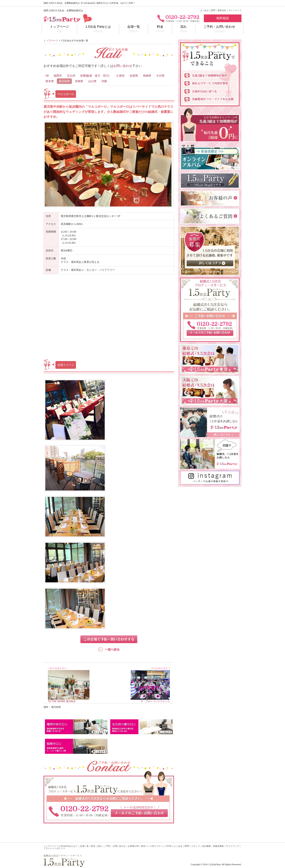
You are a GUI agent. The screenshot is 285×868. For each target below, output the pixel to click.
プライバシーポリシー (54, 848)
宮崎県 (79, 81)
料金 (160, 29)
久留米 (121, 76)
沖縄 (104, 81)
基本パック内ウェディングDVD (156, 846)
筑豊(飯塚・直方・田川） (96, 76)
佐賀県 (134, 76)
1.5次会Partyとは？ (68, 846)
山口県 (92, 81)
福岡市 (58, 76)
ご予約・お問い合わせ (219, 29)
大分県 (160, 76)
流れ (183, 29)
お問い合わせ (123, 66)
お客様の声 (133, 846)
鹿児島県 (64, 81)
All (47, 76)
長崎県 (147, 76)
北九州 (71, 76)
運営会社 (222, 10)
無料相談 (223, 18)
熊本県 (50, 81)
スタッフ (196, 846)
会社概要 (206, 846)
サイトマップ (235, 10)
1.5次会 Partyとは (98, 29)
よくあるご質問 (208, 10)
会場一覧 (134, 29)
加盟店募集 (218, 846)
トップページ (59, 29)
